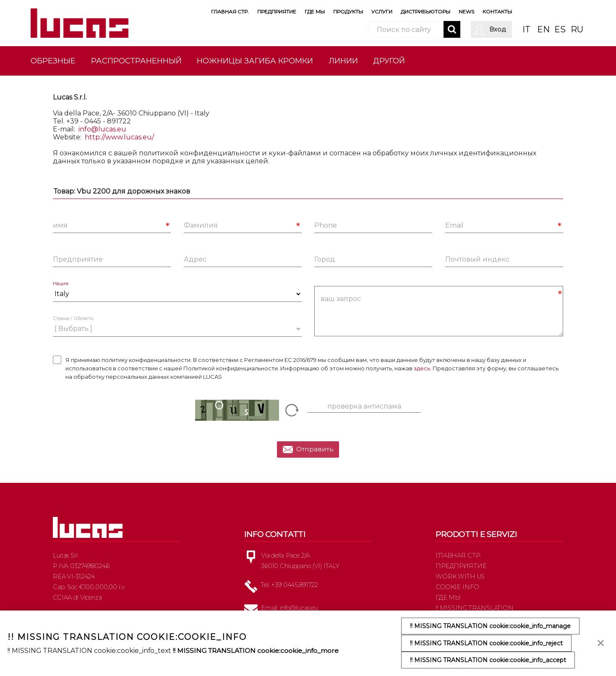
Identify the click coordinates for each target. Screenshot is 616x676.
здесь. (423, 372)
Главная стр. (230, 12)
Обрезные (53, 61)
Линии (343, 61)
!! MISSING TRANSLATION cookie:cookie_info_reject (486, 643)
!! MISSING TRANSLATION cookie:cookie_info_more (257, 651)
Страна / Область (73, 322)
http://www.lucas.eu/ (119, 140)
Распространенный (136, 61)
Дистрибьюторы (425, 12)
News (466, 12)
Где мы (315, 12)
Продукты (348, 12)
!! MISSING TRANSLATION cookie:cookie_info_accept (488, 660)
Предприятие (277, 12)
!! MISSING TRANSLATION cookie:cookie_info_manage (490, 626)
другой (389, 61)
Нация (61, 287)
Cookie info (457, 590)
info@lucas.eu (102, 132)
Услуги (382, 12)
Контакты (497, 12)
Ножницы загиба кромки (255, 61)
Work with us (460, 579)
